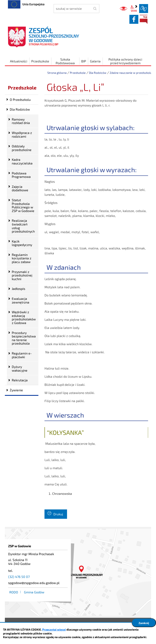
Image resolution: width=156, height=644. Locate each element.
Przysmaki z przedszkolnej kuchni (22, 275)
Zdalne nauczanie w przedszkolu (131, 73)
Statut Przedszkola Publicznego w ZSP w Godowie (23, 205)
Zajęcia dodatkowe (20, 188)
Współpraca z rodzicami (22, 134)
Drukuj (58, 514)
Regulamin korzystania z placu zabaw (22, 258)
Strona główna (57, 73)
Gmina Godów (34, 592)
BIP (144, 19)
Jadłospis (18, 289)
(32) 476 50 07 (19, 577)
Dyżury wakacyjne (20, 368)
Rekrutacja (20, 380)
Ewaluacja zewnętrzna (21, 300)
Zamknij (144, 623)
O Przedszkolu (20, 100)
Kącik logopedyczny (22, 243)
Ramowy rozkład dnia (21, 121)
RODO (14, 592)
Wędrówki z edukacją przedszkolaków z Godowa (24, 317)
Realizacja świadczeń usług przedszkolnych (23, 226)
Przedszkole (78, 73)
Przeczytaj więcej (54, 629)
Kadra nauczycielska (22, 161)
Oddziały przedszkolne (22, 148)
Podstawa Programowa (21, 175)
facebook (134, 19)
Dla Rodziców (98, 73)
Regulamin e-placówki (22, 355)
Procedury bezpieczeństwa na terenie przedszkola (24, 338)
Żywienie (16, 390)
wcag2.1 (134, 9)
